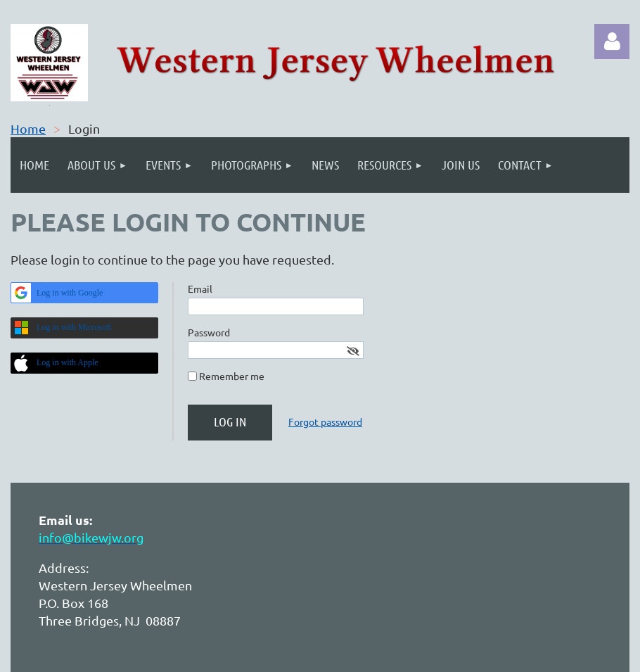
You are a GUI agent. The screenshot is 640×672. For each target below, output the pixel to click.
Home (28, 128)
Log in (612, 42)
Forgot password (325, 421)
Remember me (232, 376)
